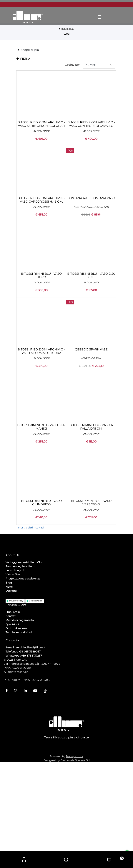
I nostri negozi (15, 674)
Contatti (11, 720)
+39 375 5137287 (32, 760)
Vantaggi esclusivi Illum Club (24, 666)
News (9, 691)
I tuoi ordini (13, 716)
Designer (11, 695)
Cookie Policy (36, 705)
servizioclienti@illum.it (31, 752)
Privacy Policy (16, 705)
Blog (9, 687)
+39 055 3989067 (30, 756)
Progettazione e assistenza (23, 683)
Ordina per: (73, 155)
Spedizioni (12, 728)
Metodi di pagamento (20, 724)
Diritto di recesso (17, 732)
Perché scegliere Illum (20, 670)
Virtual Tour (13, 679)
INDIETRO (67, 29)
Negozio (61, 843)
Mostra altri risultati (31, 618)
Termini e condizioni (19, 736)
